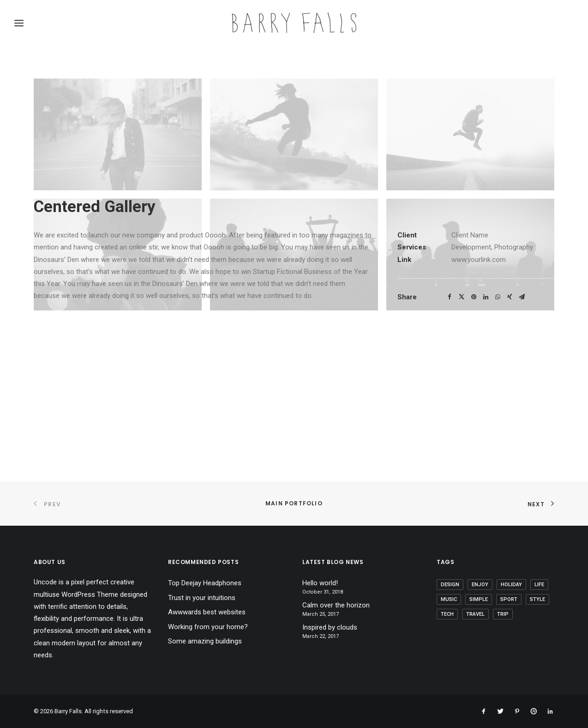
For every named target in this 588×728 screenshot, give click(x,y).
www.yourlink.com (479, 406)
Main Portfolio (294, 503)
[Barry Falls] (294, 23)
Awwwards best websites (207, 612)
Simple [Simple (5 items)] (479, 599)
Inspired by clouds (330, 627)
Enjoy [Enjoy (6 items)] (480, 585)
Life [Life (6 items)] (539, 585)
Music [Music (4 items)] (449, 599)
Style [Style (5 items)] (537, 599)
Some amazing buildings (205, 641)
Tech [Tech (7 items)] (447, 614)
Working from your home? (208, 627)
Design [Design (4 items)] (450, 585)
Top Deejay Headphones (205, 583)
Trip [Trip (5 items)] (503, 614)
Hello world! (320, 583)
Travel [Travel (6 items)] (475, 614)
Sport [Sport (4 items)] (509, 599)
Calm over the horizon (336, 605)
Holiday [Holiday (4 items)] (511, 585)
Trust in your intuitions (202, 598)
